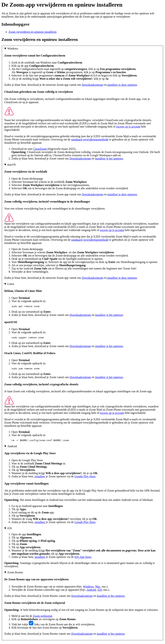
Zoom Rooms (15, 574)
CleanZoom (40, 149)
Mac (98, 589)
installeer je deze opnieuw (122, 85)
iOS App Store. (83, 559)
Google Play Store (85, 479)
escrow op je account (128, 127)
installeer (40, 479)
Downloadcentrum (93, 85)
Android (12, 448)
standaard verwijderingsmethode (90, 139)
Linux (11, 284)
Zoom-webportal (43, 618)
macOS (12, 165)
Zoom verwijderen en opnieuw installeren (33, 32)
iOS (10, 530)
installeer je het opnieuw (109, 158)
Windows (13, 49)
